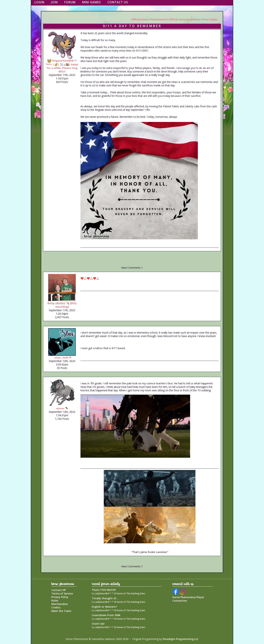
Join (54, 2)
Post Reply (210, 19)
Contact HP (59, 590)
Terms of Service (62, 593)
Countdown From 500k (106, 615)
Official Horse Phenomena (148, 19)
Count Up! (98, 624)
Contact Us (118, 2)
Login (39, 2)
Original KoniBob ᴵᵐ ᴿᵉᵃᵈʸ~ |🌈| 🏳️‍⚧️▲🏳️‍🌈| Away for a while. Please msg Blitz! (62, 66)
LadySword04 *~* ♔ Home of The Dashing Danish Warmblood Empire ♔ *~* (135, 593)
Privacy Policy (60, 597)
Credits (56, 607)
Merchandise (59, 604)
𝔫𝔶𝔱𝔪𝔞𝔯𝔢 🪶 (62, 408)
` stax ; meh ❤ (62, 357)
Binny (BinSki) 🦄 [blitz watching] (62, 305)
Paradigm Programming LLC (181, 639)
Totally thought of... (105, 598)
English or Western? (104, 607)
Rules (55, 600)
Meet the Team (61, 611)
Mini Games (91, 2)
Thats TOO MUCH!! (104, 590)
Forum (70, 2)
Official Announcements (184, 19)
